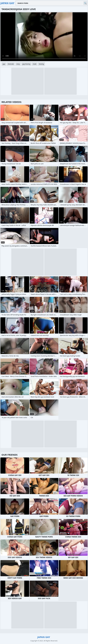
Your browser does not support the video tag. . (44, 37)
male (35, 64)
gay (4, 64)
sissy (18, 64)
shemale (11, 64)
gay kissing (26, 64)
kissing (41, 64)
